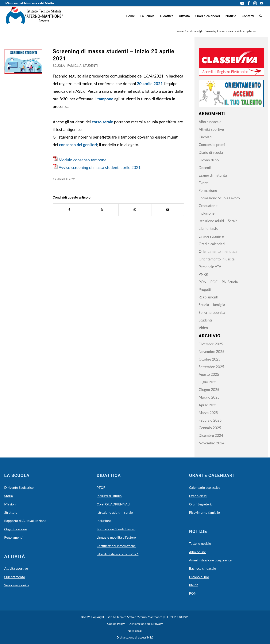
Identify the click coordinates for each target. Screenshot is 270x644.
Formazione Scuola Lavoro (219, 198)
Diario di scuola (211, 152)
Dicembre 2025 (211, 344)
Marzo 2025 (208, 413)
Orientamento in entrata (218, 251)
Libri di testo (209, 228)
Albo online (197, 552)
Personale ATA (210, 267)
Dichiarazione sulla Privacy (146, 624)
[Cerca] (261, 16)
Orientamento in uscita (217, 259)
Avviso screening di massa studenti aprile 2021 (100, 167)
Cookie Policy (116, 624)
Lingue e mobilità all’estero (116, 537)
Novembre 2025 (212, 352)
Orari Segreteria (201, 504)
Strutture (11, 512)
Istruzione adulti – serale (115, 512)
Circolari (205, 137)
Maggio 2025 (209, 397)
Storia (9, 496)
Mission (10, 504)
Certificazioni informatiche (116, 546)
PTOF (101, 487)
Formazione (208, 190)
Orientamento (15, 577)
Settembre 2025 (211, 367)
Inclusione (207, 213)
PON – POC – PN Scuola (218, 282)
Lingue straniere (211, 236)
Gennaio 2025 (210, 428)
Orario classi (198, 496)
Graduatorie (208, 206)
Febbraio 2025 (210, 420)
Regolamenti (209, 297)
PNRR (203, 274)
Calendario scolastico (205, 487)
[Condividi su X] (102, 210)
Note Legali (135, 631)
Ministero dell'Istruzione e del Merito (30, 3)
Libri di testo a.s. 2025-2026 (117, 554)
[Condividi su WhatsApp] (135, 210)
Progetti (205, 289)
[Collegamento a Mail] (261, 3)
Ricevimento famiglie (204, 512)
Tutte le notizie (200, 543)
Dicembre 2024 (211, 435)
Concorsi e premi (212, 145)
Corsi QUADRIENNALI (113, 504)
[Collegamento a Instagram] (255, 3)
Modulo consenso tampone (82, 160)
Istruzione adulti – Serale (218, 221)
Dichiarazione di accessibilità (135, 637)
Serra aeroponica (212, 312)
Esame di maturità (213, 175)
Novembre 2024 (212, 443)
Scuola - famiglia (67, 66)
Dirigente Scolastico (19, 487)
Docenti (205, 168)
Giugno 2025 (209, 390)
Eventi (204, 183)
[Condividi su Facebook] (69, 210)
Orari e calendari (212, 244)
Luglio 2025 (208, 382)
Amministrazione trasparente (210, 560)
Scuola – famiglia (212, 305)
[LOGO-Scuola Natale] (34, 16)
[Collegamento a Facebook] (249, 3)
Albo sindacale (210, 122)
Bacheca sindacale (202, 568)
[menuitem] (130, 16)
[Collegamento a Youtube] (242, 3)
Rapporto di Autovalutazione (25, 521)
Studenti (90, 66)
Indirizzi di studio (109, 496)
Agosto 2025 (209, 374)
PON (193, 593)
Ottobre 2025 (210, 359)
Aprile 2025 (208, 405)
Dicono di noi (209, 160)
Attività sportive (211, 129)
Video (203, 328)
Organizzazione (16, 529)
